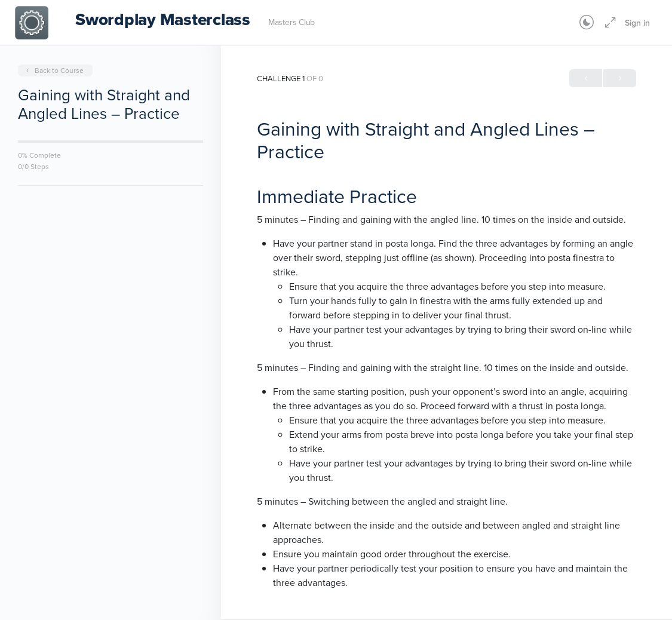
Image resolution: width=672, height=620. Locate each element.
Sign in (637, 23)
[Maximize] (608, 23)
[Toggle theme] (587, 23)
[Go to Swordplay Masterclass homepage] (32, 21)
